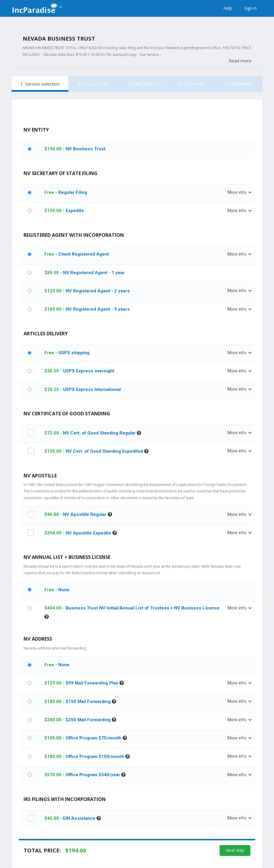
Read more (240, 61)
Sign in (250, 8)
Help (228, 8)
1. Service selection (40, 84)
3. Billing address (144, 84)
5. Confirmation (238, 84)
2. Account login (93, 84)
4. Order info (192, 84)
